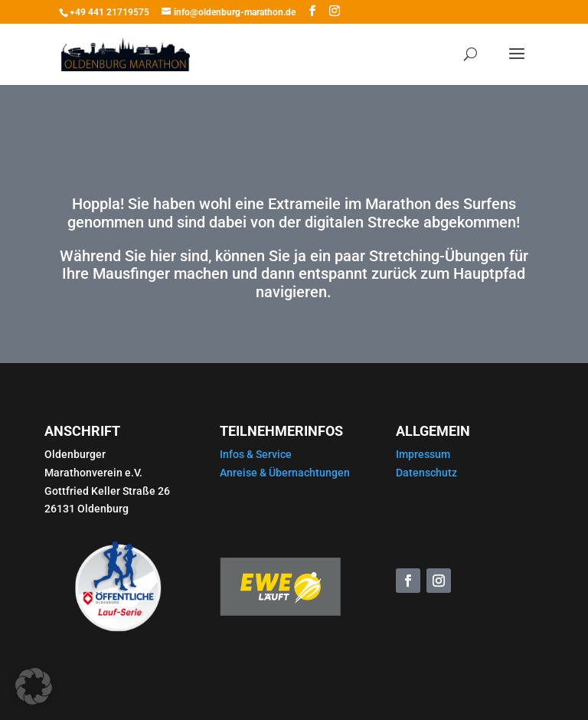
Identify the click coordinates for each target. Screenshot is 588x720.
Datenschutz (426, 473)
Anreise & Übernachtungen (285, 473)
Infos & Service (256, 454)
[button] (34, 686)
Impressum (423, 454)
